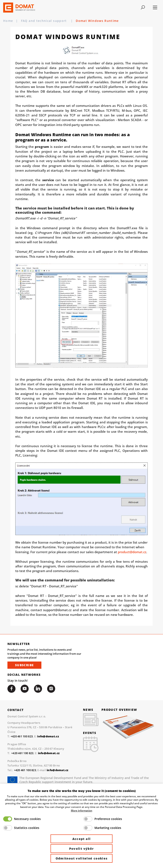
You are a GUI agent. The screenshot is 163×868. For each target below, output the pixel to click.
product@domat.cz (132, 552)
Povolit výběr (82, 849)
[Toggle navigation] (143, 7)
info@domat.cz (49, 753)
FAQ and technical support (44, 21)
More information (82, 810)
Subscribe (24, 665)
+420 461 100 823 (22, 736)
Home (8, 21)
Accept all (82, 839)
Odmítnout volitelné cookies (82, 858)
